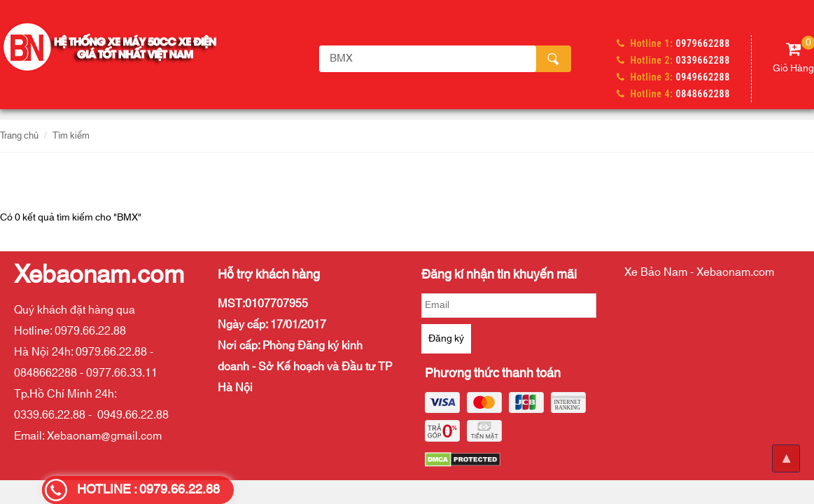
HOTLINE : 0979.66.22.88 (148, 490)
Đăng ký (446, 339)
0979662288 (703, 43)
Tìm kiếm (71, 136)
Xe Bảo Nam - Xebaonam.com (699, 272)
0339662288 (703, 60)
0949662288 (703, 77)
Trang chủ (19, 136)
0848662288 (703, 94)
